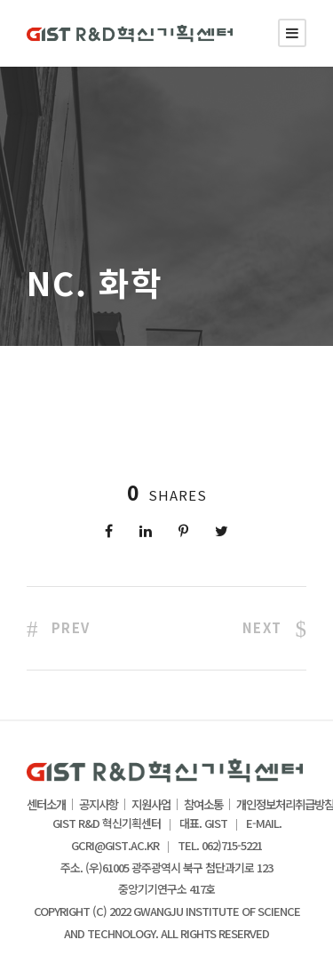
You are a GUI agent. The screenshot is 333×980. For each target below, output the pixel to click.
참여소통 (203, 805)
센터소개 (46, 805)
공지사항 (99, 805)
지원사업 (151, 805)
